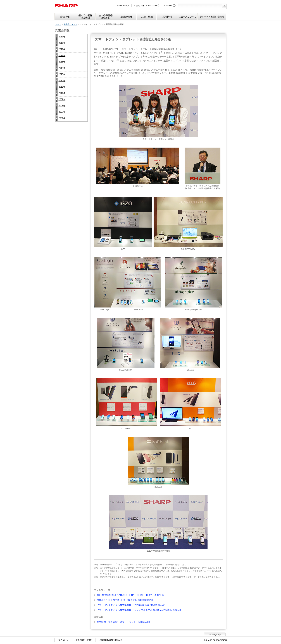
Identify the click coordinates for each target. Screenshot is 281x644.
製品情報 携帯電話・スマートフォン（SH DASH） (124, 622)
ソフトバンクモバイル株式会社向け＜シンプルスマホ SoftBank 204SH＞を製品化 (140, 610)
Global (171, 6)
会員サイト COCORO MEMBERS (148, 6)
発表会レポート (71, 24)
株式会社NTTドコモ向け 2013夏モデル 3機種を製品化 (125, 600)
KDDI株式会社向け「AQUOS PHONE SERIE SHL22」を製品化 (130, 595)
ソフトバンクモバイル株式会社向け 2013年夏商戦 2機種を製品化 (131, 605)
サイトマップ (124, 6)
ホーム (58, 24)
